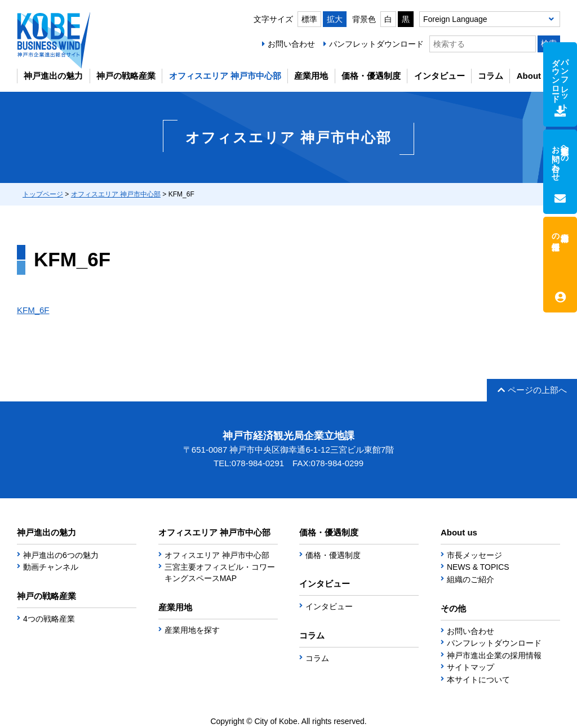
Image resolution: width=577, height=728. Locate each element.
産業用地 (311, 76)
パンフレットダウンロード (376, 44)
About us (535, 76)
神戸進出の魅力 (53, 76)
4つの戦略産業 (49, 619)
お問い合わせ (291, 44)
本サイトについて (478, 680)
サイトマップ (471, 667)
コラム (491, 76)
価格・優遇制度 (371, 76)
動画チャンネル (51, 567)
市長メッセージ (474, 555)
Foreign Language (455, 19)
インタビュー (440, 76)
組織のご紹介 (471, 579)
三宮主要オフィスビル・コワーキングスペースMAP (220, 573)
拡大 (335, 19)
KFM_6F (33, 310)
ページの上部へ (532, 390)
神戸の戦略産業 (126, 76)
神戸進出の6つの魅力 (61, 555)
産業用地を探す (192, 630)
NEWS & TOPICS (478, 567)
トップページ (43, 194)
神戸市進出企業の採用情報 (494, 655)
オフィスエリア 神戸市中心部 (225, 76)
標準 (309, 19)
